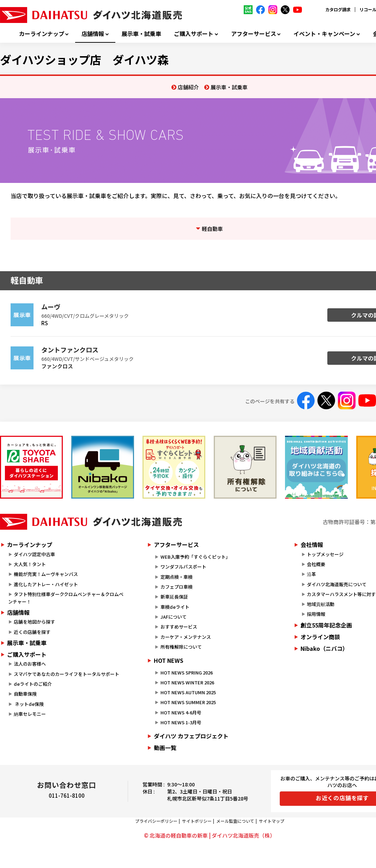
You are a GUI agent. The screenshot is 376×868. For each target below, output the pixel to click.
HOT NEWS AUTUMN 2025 (188, 692)
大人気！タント (30, 564)
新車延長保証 (174, 597)
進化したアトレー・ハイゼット (46, 584)
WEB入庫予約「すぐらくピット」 (195, 557)
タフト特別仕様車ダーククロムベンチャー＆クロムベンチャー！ (66, 598)
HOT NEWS (169, 660)
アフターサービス (254, 34)
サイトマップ (272, 821)
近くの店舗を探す (32, 632)
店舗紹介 (188, 87)
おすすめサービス (179, 627)
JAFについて (174, 617)
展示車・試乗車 (141, 34)
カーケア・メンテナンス (186, 637)
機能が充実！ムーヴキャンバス (46, 574)
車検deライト (175, 607)
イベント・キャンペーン (324, 34)
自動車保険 (25, 694)
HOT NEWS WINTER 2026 (187, 682)
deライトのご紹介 (33, 684)
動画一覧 (165, 748)
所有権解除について (181, 647)
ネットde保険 (29, 704)
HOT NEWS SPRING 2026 (187, 673)
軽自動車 (212, 229)
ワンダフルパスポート (183, 567)
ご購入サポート (194, 34)
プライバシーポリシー (156, 821)
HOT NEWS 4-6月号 (181, 712)
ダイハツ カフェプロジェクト (191, 736)
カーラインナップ (42, 34)
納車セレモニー (30, 714)
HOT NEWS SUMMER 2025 (188, 702)
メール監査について (235, 821)
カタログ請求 (338, 9)
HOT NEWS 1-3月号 (181, 722)
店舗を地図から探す (34, 622)
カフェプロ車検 (177, 587)
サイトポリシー (197, 821)
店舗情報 (93, 34)
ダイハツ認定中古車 (34, 554)
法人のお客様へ (30, 664)
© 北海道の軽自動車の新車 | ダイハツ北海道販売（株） (210, 835)
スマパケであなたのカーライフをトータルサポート (66, 674)
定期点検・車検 (177, 577)
